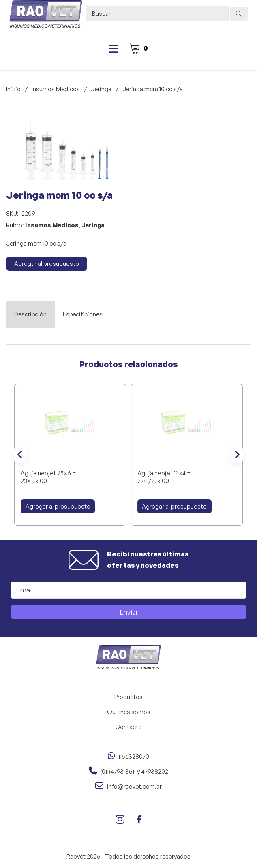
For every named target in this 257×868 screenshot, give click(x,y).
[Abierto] (114, 49)
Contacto (128, 727)
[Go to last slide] (20, 455)
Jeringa (101, 89)
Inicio (13, 89)
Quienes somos (129, 712)
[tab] (30, 314)
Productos (128, 697)
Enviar (129, 612)
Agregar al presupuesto (47, 264)
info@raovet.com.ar (134, 786)
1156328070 (134, 756)
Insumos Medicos (56, 89)
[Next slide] (237, 455)
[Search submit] (239, 14)
